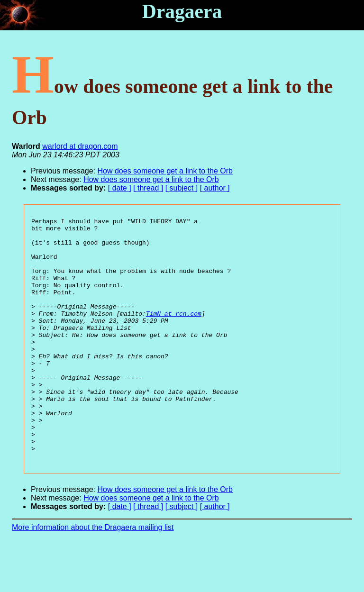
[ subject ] (182, 188)
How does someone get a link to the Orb (165, 171)
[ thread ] (148, 188)
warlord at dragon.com (80, 146)
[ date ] (120, 188)
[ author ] (215, 188)
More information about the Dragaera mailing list (93, 576)
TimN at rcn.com (174, 333)
